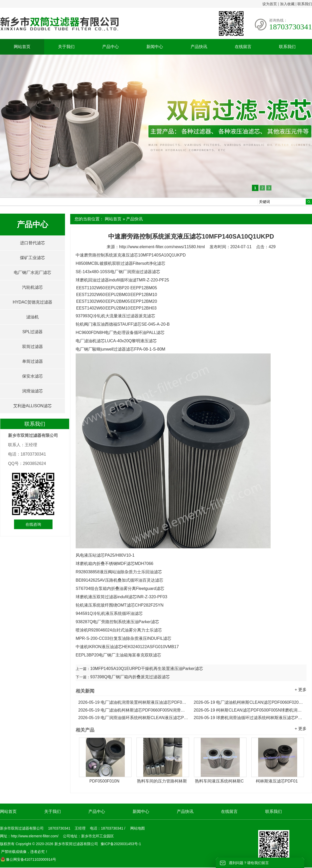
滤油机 (32, 317)
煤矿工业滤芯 (32, 258)
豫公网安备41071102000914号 (28, 859)
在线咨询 (33, 524)
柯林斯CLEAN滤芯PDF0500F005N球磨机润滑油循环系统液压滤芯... (249, 710)
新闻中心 (155, 47)
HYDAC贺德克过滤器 (32, 302)
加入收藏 (287, 4)
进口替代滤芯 (32, 243)
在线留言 (243, 47)
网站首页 (22, 47)
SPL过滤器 (32, 332)
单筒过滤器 (32, 361)
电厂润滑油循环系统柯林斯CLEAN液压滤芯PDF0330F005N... (133, 718)
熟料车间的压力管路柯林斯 (162, 781)
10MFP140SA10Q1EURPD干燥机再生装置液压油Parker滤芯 (147, 669)
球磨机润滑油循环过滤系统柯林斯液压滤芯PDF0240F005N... (249, 718)
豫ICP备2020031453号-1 (120, 844)
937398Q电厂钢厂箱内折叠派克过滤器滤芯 (130, 677)
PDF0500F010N (105, 781)
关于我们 (66, 47)
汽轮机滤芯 (32, 287)
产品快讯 (199, 47)
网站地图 (138, 828)
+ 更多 (301, 690)
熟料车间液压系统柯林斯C (219, 781)
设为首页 (270, 4)
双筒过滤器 (32, 347)
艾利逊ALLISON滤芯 (32, 406)
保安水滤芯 (32, 376)
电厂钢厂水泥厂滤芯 (32, 272)
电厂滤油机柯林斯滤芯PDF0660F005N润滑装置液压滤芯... (133, 710)
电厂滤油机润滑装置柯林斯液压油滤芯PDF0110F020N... (133, 702)
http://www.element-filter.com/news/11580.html (162, 247)
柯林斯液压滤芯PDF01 (277, 781)
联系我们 (305, 4)
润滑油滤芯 (32, 391)
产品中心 (110, 47)
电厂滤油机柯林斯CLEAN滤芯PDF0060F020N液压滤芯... (249, 702)
